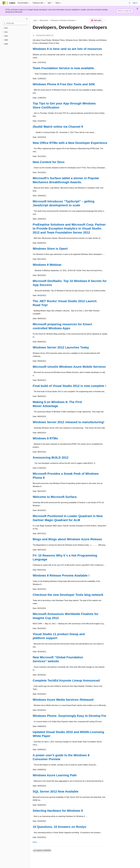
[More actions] (105, 20)
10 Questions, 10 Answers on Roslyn (59, 827)
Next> (35, 842)
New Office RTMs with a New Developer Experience (70, 143)
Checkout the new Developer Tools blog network (68, 595)
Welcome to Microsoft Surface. (55, 497)
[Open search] (130, 3)
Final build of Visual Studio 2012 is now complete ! (69, 386)
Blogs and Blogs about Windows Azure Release (67, 539)
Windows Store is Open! (50, 249)
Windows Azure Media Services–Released (63, 700)
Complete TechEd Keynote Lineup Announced (66, 680)
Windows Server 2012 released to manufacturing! (69, 422)
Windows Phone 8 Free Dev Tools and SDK (64, 84)
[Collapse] (27, 19)
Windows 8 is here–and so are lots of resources (67, 49)
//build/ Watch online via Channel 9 (58, 127)
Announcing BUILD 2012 (51, 458)
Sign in (135, 3)
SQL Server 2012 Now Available (56, 791)
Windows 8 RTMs (45, 438)
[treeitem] (15, 28)
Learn (35, 20)
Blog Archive (44, 20)
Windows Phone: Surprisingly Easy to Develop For (70, 716)
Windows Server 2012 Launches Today (61, 347)
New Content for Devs (49, 162)
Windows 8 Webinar (47, 265)
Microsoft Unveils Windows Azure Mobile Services (69, 367)
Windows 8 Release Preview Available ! (61, 575)
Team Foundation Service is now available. (64, 68)
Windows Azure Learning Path (55, 775)
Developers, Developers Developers (63, 20)
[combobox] (15, 23)
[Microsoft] (4, 3)
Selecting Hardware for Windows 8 (58, 811)
